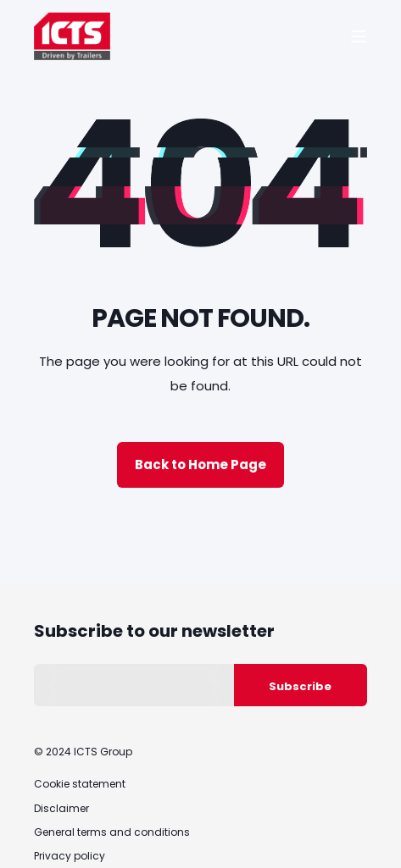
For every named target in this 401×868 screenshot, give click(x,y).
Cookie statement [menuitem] (80, 784)
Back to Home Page (200, 464)
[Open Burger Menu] (359, 36)
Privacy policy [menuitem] (70, 856)
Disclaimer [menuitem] (61, 808)
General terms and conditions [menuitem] (112, 832)
